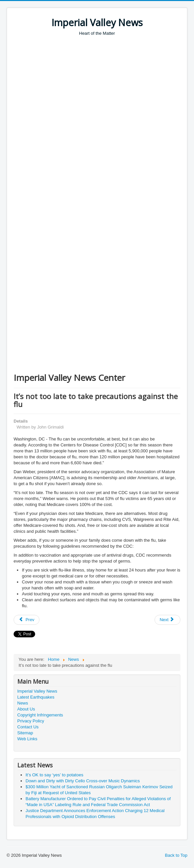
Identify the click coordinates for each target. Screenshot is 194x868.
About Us (26, 709)
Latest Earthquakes (36, 697)
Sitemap (25, 733)
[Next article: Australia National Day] (167, 620)
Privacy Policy (31, 721)
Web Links (27, 739)
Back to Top (176, 855)
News (23, 703)
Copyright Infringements (40, 715)
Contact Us (28, 727)
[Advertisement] (104, 86)
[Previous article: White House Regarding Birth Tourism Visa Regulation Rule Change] (27, 620)
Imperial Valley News (37, 691)
